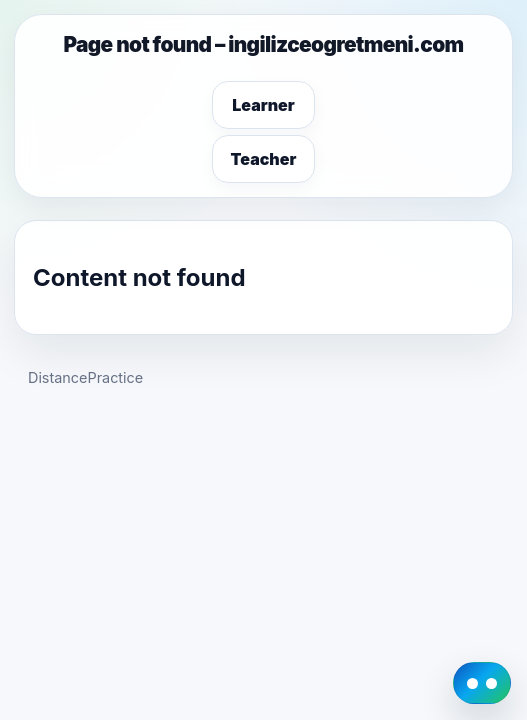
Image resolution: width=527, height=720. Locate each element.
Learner (263, 105)
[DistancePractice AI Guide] (482, 683)
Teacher (264, 159)
